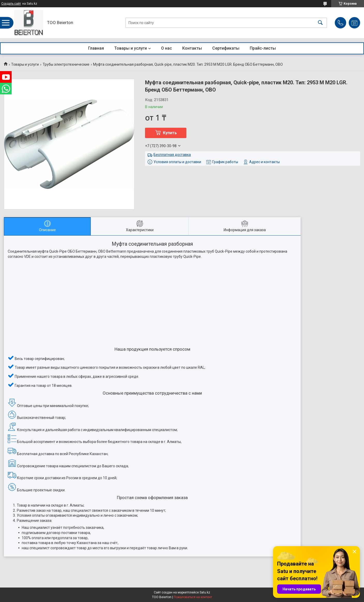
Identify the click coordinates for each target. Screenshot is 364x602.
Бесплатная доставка (172, 155)
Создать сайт (11, 4)
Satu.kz (205, 592)
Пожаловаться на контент (193, 597)
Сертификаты (226, 48)
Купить (170, 133)
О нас (166, 48)
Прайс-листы (263, 48)
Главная (96, 48)
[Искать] (320, 23)
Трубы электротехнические (66, 64)
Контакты (192, 48)
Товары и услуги (131, 48)
